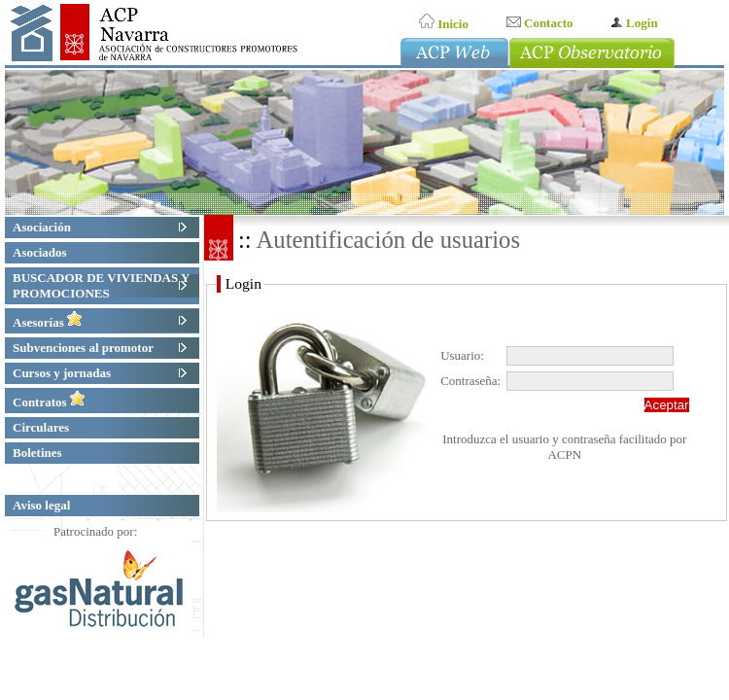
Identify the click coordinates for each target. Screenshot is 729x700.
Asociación (44, 227)
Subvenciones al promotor (85, 348)
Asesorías (48, 322)
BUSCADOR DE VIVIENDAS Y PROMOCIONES (101, 285)
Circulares (43, 427)
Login (634, 23)
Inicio (444, 24)
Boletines (39, 453)
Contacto (540, 23)
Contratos (49, 402)
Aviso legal (41, 505)
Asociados (42, 252)
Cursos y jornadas (64, 373)
